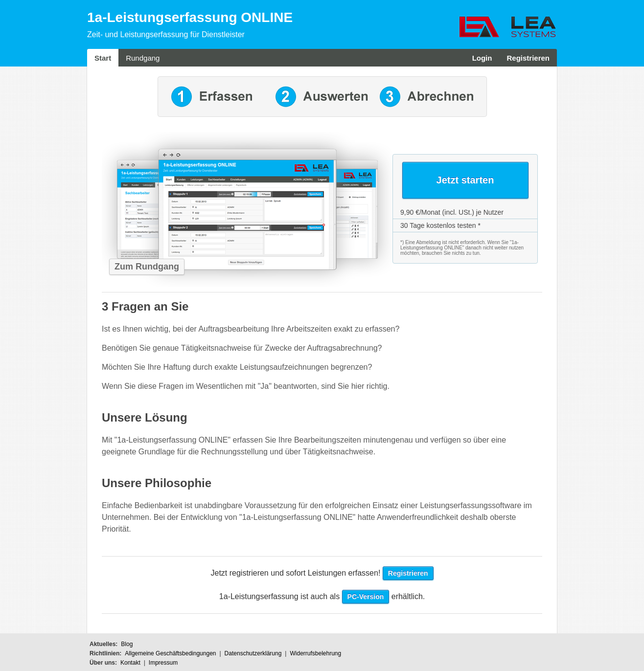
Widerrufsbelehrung (315, 653)
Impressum (163, 663)
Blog (127, 644)
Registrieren (528, 58)
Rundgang (143, 58)
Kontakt (130, 663)
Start (103, 58)
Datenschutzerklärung (253, 653)
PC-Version (366, 597)
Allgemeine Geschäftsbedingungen (170, 653)
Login (482, 58)
